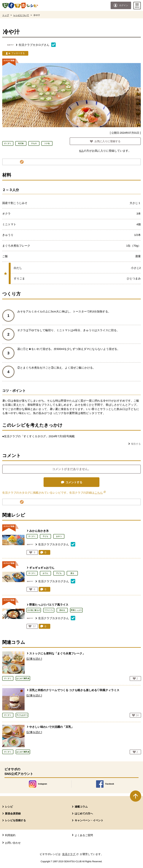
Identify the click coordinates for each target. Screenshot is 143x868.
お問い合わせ (13, 843)
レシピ (9, 807)
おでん (45, 573)
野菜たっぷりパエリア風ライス (49, 605)
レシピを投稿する (15, 820)
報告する (136, 444)
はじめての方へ (84, 813)
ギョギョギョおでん (42, 568)
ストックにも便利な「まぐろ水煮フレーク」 (57, 653)
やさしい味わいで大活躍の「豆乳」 (52, 727)
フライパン (49, 610)
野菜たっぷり (76, 610)
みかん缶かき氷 (39, 531)
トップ (6, 15)
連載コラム (81, 807)
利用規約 (10, 835)
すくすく (32, 536)
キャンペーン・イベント (89, 820)
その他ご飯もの (34, 610)
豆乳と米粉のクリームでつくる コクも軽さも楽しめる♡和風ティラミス (74, 690)
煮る (72, 573)
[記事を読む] (34, 659)
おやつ (59, 536)
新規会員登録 (13, 813)
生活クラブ (71, 854)
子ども (45, 536)
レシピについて (21, 15)
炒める (62, 610)
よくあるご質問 (84, 835)
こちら (100, 493)
